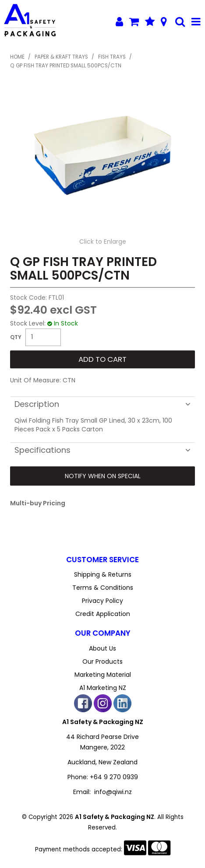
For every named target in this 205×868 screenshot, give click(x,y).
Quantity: (16, 337)
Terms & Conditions (103, 588)
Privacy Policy (102, 601)
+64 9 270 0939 (114, 777)
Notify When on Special (103, 476)
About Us (102, 648)
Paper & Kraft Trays (61, 57)
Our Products (102, 661)
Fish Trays (112, 57)
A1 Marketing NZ (103, 688)
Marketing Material (103, 675)
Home (17, 57)
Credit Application (103, 614)
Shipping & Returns (103, 574)
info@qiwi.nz (113, 792)
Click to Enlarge (103, 241)
